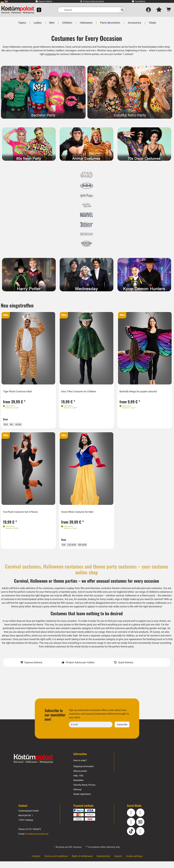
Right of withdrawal (82, 863)
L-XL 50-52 (76, 546)
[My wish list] (159, 10)
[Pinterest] (140, 838)
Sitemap (77, 796)
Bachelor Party (43, 115)
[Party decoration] (110, 24)
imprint (118, 863)
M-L (15, 424)
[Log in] (148, 10)
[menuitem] (2, 1)
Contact (36, 863)
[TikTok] (131, 838)
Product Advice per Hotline (80, 669)
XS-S (8, 424)
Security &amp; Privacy (84, 792)
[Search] (91, 10)
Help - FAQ (78, 782)
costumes (50, 54)
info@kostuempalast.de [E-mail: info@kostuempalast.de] (37, 841)
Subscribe (122, 731)
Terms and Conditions (56, 863)
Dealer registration (82, 801)
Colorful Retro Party (130, 115)
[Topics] (22, 24)
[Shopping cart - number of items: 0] (169, 10)
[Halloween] (86, 24)
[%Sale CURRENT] (152, 24)
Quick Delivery (126, 669)
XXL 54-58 (90, 546)
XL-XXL (23, 424)
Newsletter (79, 787)
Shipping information (84, 773)
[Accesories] (134, 24)
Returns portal (80, 778)
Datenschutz (103, 863)
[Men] (52, 24)
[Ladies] (38, 24)
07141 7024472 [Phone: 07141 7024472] (33, 836)
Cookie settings (134, 863)
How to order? (80, 767)
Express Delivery (33, 669)
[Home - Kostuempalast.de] (33, 765)
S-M (65, 546)
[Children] (67, 24)
